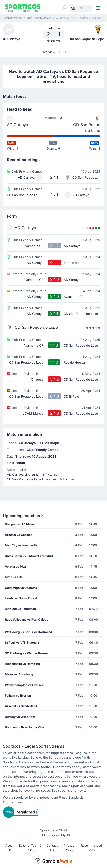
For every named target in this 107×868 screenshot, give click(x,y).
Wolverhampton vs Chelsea (24, 685)
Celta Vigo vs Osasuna (21, 588)
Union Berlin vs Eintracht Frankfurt (29, 556)
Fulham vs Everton (18, 696)
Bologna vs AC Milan (19, 524)
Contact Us (52, 848)
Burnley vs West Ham (20, 717)
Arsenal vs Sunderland (21, 706)
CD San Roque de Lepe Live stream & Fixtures (41, 479)
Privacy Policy (69, 848)
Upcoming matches (24, 516)
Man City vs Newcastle (21, 545)
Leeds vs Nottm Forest (21, 598)
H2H (62, 52)
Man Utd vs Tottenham (21, 609)
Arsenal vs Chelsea (19, 535)
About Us (9, 848)
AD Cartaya (18, 125)
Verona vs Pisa (15, 566)
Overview (48, 52)
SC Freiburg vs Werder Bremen (27, 653)
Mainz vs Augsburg (19, 674)
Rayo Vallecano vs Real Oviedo (27, 619)
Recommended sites (91, 848)
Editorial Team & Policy (30, 848)
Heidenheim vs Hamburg (23, 664)
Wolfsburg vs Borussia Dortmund (29, 632)
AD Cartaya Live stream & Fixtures (32, 475)
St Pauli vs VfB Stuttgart (22, 643)
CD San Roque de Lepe (87, 128)
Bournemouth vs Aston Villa (24, 727)
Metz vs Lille (14, 577)
